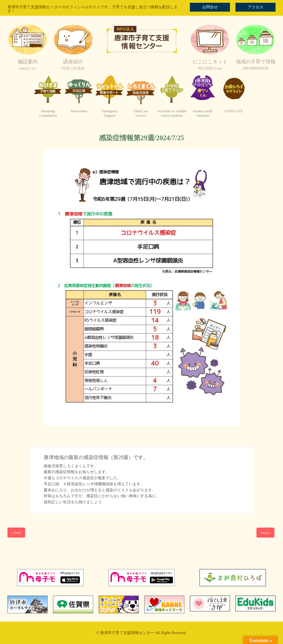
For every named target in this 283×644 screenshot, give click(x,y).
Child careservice (141, 113)
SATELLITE (234, 111)
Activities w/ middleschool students (172, 113)
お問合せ (210, 7)
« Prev (16, 533)
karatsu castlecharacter (203, 113)
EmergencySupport (110, 113)
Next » (265, 533)
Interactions (79, 111)
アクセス (256, 7)
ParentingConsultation (48, 113)
